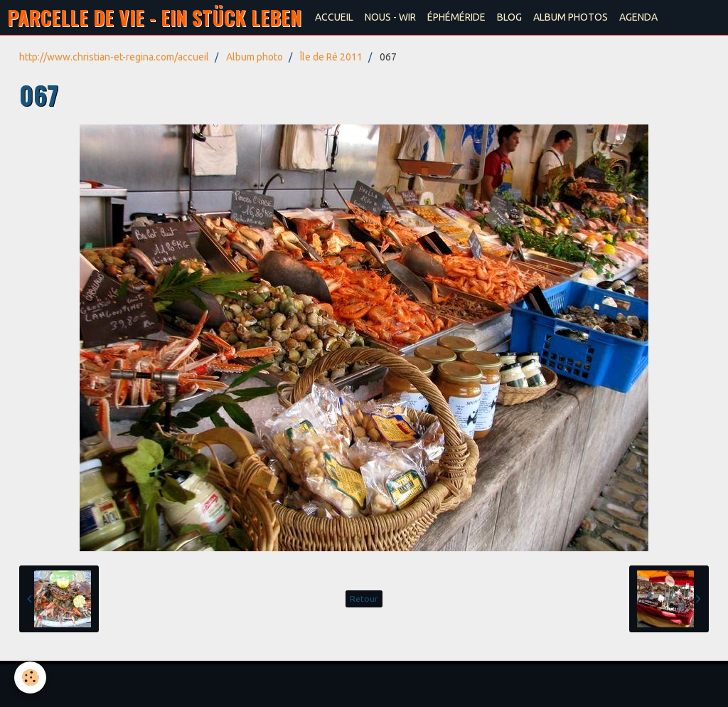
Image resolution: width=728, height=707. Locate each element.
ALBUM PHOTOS (571, 17)
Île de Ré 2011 (331, 57)
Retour (364, 599)
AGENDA (638, 17)
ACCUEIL (334, 17)
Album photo (255, 57)
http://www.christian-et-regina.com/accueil (114, 57)
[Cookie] (30, 677)
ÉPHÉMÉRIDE (456, 17)
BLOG (509, 17)
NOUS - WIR (390, 17)
